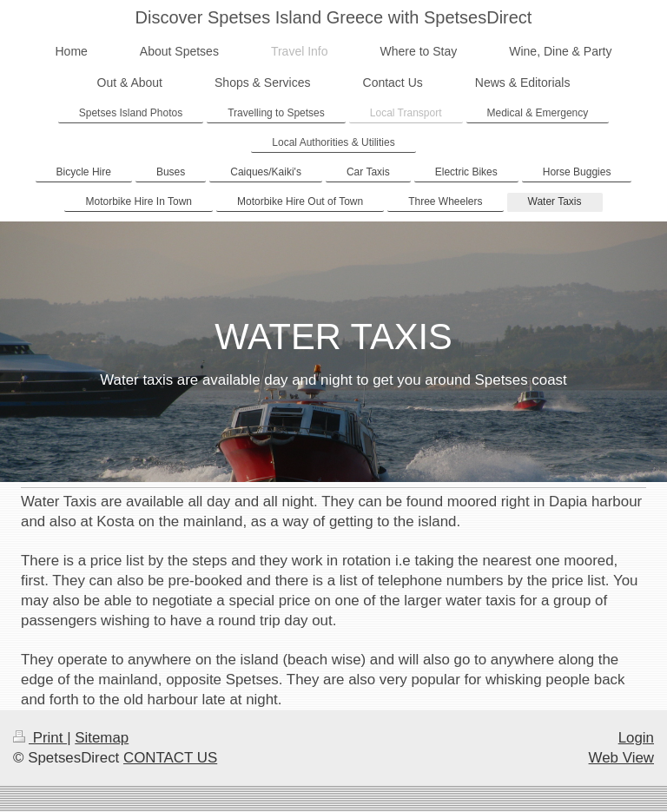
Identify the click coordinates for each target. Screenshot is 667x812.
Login (636, 738)
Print (40, 738)
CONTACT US (170, 758)
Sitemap (102, 738)
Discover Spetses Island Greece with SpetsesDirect (334, 17)
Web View (621, 758)
